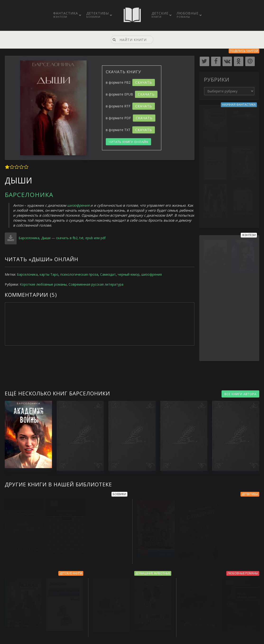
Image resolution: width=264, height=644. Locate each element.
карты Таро (49, 274)
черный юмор (129, 274)
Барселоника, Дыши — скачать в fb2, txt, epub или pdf (62, 238)
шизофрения (78, 205)
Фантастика (66, 15)
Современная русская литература (96, 284)
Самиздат (108, 274)
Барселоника (29, 195)
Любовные (188, 15)
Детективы (98, 15)
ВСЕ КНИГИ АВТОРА (240, 394)
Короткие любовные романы (43, 284)
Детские (160, 15)
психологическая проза (79, 274)
